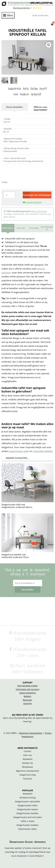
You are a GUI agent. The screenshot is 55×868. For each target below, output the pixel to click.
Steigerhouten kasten (27, 809)
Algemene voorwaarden (27, 771)
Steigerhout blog (27, 775)
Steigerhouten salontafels (28, 801)
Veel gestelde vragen (27, 685)
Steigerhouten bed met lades (27, 817)
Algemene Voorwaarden (31, 733)
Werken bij (28, 763)
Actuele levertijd (33, 202)
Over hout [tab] (21, 228)
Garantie (28, 703)
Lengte (7, 119)
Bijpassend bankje (13, 138)
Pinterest (28, 778)
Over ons (28, 755)
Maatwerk (28, 759)
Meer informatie (39, 211)
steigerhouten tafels (19, 451)
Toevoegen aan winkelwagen (37, 195)
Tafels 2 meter (28, 821)
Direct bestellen (15, 107)
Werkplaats (27, 767)
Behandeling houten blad (16, 148)
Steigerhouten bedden (27, 813)
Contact (27, 751)
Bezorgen (27, 700)
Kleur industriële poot (15, 158)
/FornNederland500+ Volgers (27, 636)
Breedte (8, 128)
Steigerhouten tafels (28, 805)
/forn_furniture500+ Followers (28, 668)
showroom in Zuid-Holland (30, 856)
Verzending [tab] (34, 228)
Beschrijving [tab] (8, 228)
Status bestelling (28, 693)
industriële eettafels (43, 451)
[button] (49, 45)
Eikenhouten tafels (27, 829)
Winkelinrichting (28, 797)
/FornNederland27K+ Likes (27, 652)
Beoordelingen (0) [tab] (47, 228)
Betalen (27, 696)
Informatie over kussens (27, 689)
